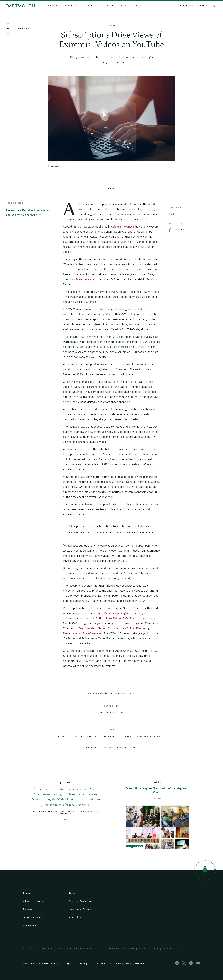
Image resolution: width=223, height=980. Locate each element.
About (111, 6)
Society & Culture (111, 713)
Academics (72, 6)
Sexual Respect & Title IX (35, 917)
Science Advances (123, 227)
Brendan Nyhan (86, 279)
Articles (112, 25)
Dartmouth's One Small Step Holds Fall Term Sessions (68, 948)
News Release (126, 748)
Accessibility (75, 917)
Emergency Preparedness (81, 901)
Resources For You (194, 6)
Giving (138, 6)
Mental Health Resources (81, 909)
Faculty (62, 736)
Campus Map (29, 925)
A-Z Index (101, 963)
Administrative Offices (34, 901)
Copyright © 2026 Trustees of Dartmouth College (47, 963)
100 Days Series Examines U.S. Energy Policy (124, 948)
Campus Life (93, 6)
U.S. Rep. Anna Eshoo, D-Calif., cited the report (123, 618)
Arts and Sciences (99, 748)
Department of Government (141, 736)
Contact (27, 893)
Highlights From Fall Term (166, 948)
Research (110, 736)
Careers (72, 893)
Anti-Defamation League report (118, 613)
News (124, 6)
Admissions (51, 6)
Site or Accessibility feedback (130, 963)
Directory (28, 909)
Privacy (84, 963)
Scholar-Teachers (86, 736)
